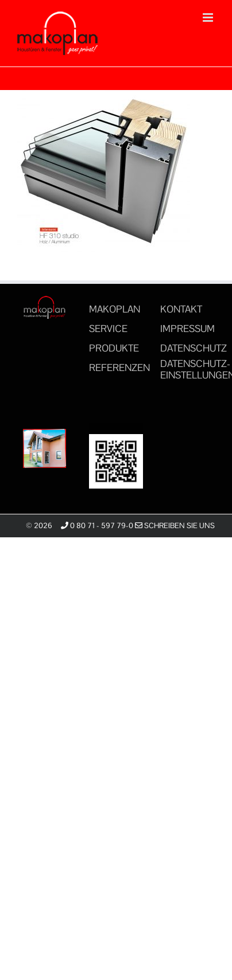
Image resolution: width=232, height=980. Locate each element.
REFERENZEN (119, 368)
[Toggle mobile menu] (209, 17)
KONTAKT (181, 309)
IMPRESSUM (187, 329)
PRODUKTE (114, 348)
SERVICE (108, 329)
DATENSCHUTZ (194, 348)
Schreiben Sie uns (175, 526)
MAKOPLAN (115, 309)
